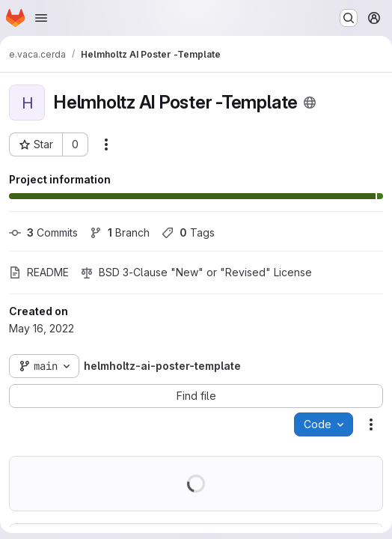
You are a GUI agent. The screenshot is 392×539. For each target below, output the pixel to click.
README (39, 272)
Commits (43, 232)
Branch (120, 232)
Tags (188, 232)
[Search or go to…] (349, 18)
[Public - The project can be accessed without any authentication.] (310, 103)
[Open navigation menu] (41, 18)
